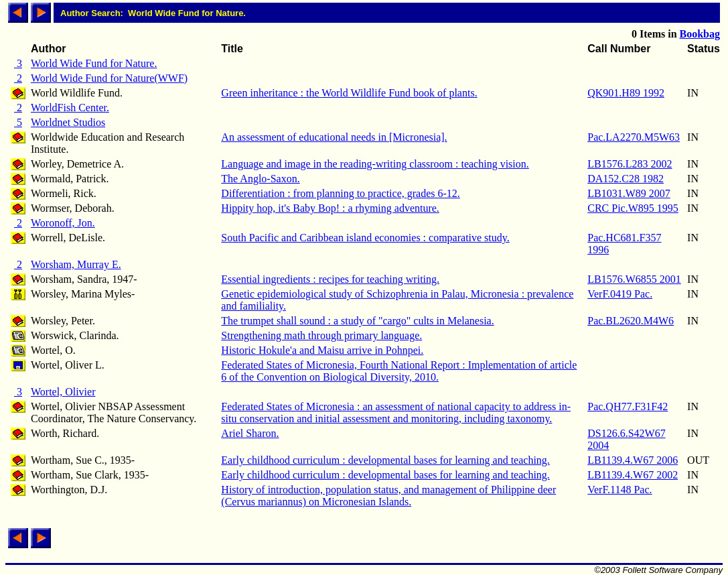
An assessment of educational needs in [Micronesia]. (334, 137)
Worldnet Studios (68, 122)
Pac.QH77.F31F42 (628, 406)
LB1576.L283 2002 (630, 164)
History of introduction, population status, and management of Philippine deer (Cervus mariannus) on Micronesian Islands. (388, 496)
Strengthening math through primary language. (321, 335)
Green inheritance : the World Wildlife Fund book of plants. (349, 93)
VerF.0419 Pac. (620, 294)
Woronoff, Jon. (63, 223)
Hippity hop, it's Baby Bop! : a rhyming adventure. (330, 208)
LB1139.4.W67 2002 (633, 475)
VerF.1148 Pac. (620, 490)
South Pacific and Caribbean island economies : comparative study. (365, 238)
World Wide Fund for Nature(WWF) (109, 78)
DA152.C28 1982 (626, 179)
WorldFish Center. (70, 108)
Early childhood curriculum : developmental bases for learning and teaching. (385, 460)
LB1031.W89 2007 (629, 193)
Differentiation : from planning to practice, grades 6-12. (340, 193)
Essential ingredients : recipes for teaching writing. (330, 279)
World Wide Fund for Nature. (94, 63)
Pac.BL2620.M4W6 (631, 321)
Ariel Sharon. (250, 433)
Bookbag (700, 34)
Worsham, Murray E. (76, 264)
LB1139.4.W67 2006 (633, 460)
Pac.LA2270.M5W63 (634, 137)
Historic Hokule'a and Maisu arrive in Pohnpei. (322, 350)
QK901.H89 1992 (626, 93)
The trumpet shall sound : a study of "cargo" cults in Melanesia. (357, 321)
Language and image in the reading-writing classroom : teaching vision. (375, 164)
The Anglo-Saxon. (260, 179)
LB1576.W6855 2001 (634, 279)
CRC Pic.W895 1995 (633, 208)
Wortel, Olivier (63, 392)
